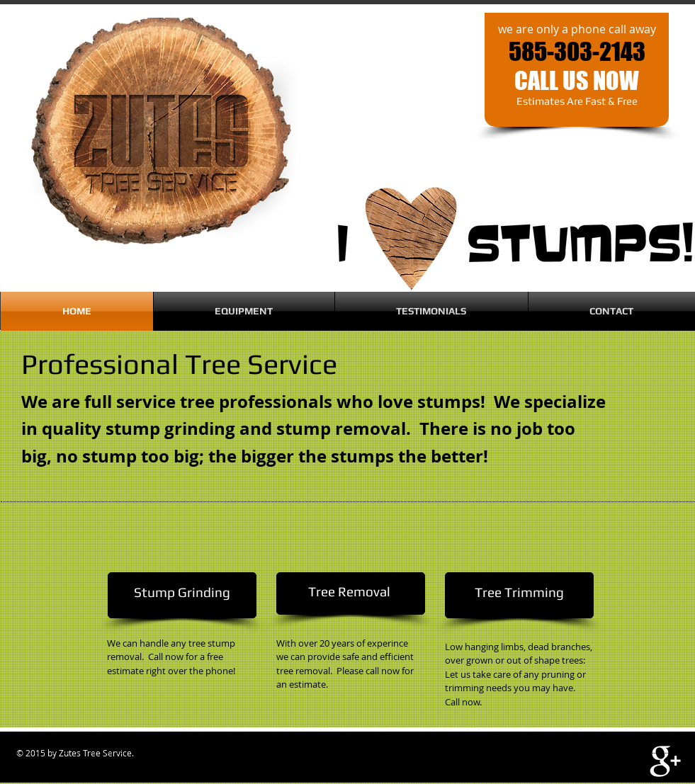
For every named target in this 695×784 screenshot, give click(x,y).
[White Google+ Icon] (665, 761)
